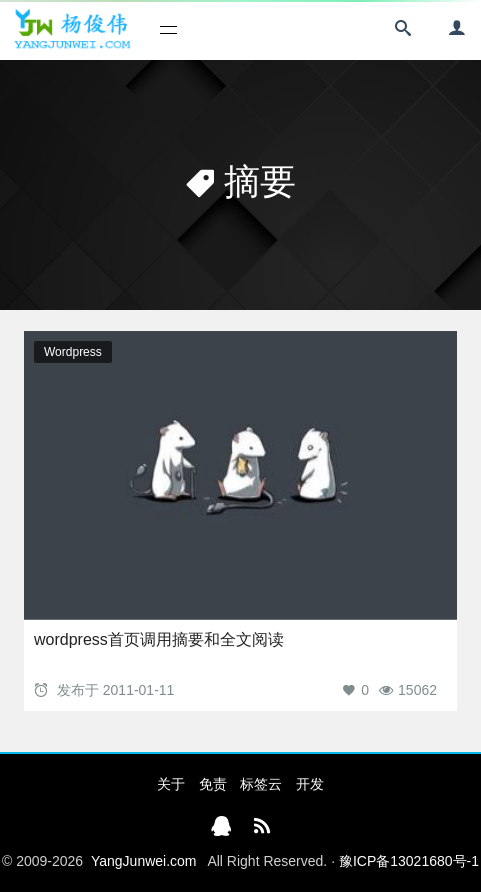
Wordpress (73, 352)
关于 (171, 784)
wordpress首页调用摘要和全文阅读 (159, 639)
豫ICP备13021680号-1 (409, 861)
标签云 (261, 784)
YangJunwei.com (144, 861)
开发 (310, 784)
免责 (213, 784)
